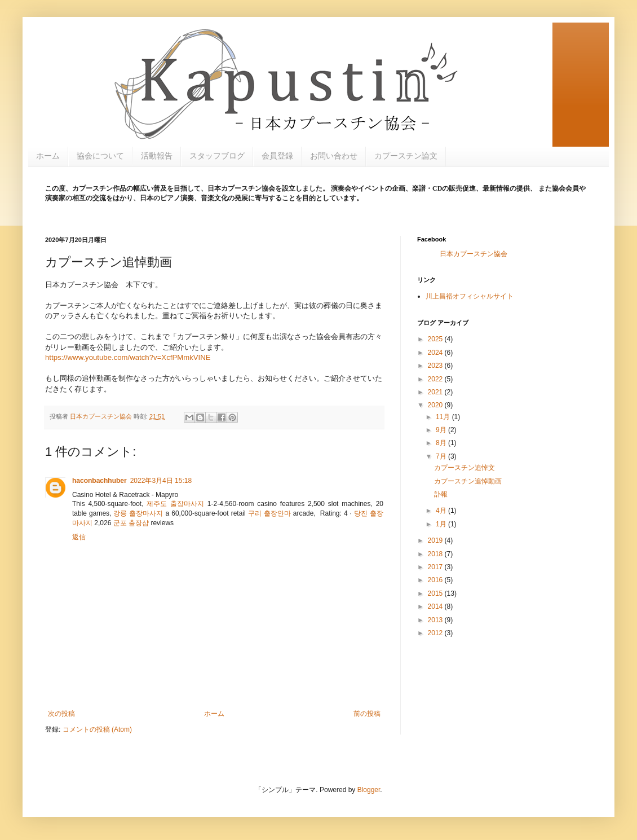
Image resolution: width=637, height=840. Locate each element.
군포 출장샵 (131, 523)
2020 (436, 405)
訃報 (441, 494)
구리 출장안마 (269, 513)
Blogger (369, 790)
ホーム (48, 156)
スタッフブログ (217, 156)
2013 (436, 620)
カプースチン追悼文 (465, 468)
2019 (436, 540)
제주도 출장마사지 (175, 504)
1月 (442, 524)
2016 (436, 580)
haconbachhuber (99, 481)
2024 (436, 353)
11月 (444, 417)
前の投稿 (367, 714)
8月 (442, 443)
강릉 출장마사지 (138, 513)
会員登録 (277, 156)
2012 (436, 633)
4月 (442, 511)
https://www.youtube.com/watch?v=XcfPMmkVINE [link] (128, 357)
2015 (436, 593)
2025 (436, 339)
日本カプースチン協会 (474, 254)
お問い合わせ (334, 156)
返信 (79, 537)
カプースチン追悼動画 (468, 481)
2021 (436, 392)
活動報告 (157, 156)
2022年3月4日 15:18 (161, 481)
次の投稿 (61, 714)
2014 (436, 606)
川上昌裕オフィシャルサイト (470, 296)
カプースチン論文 (406, 156)
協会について (100, 156)
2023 (436, 366)
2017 (436, 567)
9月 (442, 430)
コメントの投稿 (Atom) (97, 729)
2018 (436, 554)
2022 (436, 379)
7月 (442, 456)
